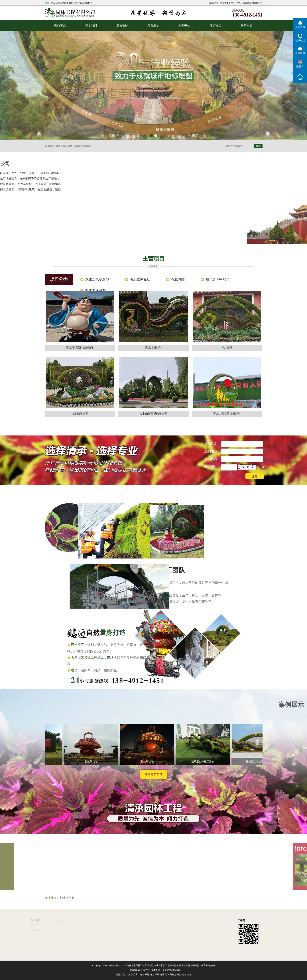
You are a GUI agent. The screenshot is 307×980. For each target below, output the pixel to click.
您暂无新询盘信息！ (253, 3)
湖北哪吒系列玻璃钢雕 (80, 348)
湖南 (184, 975)
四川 (162, 975)
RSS (233, 3)
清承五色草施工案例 (204, 762)
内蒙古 (173, 975)
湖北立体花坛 (140, 279)
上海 (189, 975)
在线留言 (215, 25)
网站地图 (224, 3)
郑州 (157, 975)
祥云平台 (145, 970)
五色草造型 (62, 146)
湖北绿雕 (178, 279)
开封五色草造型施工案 (260, 762)
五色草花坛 (92, 762)
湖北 (179, 975)
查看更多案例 (154, 774)
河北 (152, 975)
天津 (167, 975)
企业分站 (214, 3)
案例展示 (153, 25)
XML (239, 3)
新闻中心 (184, 25)
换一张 (260, 467)
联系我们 (246, 25)
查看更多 (154, 266)
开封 (147, 975)
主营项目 (122, 25)
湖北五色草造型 (97, 279)
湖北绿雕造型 (153, 348)
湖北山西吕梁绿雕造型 (153, 414)
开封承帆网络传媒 (172, 970)
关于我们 (91, 25)
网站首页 (60, 25)
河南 (142, 975)
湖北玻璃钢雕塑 (217, 279)
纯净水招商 (67, 898)
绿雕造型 (87, 146)
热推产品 (120, 975)
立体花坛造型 (75, 146)
